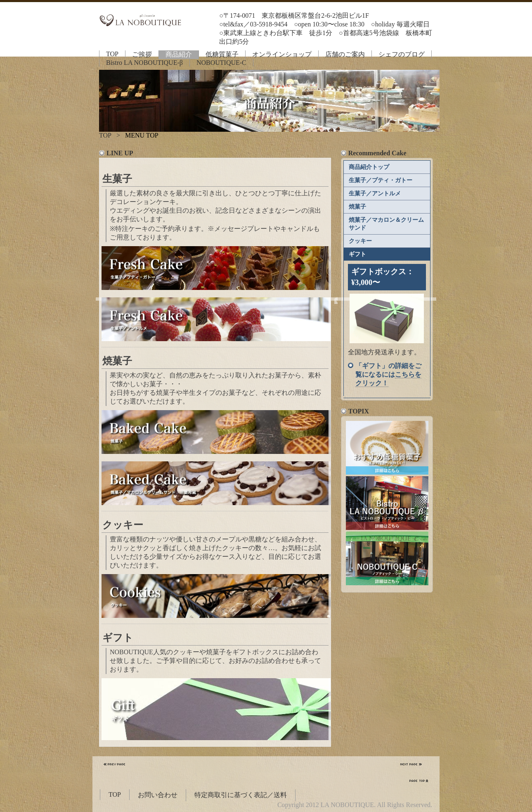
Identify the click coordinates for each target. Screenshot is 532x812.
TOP (112, 54)
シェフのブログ (402, 54)
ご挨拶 (142, 54)
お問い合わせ (158, 795)
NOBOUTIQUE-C (221, 63)
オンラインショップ (282, 54)
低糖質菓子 (222, 54)
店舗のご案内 (345, 54)
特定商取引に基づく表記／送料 (241, 795)
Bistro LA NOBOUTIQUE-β (144, 63)
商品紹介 (179, 54)
